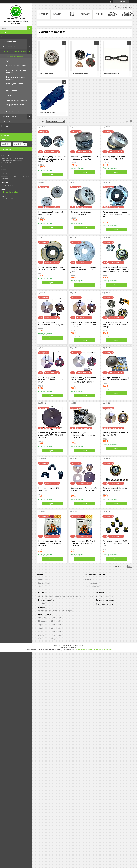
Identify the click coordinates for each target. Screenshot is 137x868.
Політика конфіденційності (103, 650)
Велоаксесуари (9, 46)
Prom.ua (80, 645)
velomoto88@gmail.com (10, 192)
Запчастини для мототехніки (14, 51)
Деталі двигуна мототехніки (16, 65)
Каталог (5, 37)
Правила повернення (128, 14)
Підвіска (8, 95)
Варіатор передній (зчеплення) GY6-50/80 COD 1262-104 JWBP (51, 323)
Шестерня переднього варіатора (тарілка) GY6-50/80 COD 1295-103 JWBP (52, 435)
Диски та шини (11, 91)
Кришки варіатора (47, 112)
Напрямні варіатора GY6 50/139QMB (49, 489)
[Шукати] (30, 28)
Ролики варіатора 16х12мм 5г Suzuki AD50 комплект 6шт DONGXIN (83, 543)
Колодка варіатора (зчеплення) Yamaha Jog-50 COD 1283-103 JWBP (84, 269)
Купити (52, 174)
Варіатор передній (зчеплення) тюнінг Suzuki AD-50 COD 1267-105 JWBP (83, 325)
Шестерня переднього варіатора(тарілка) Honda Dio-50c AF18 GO (83, 435)
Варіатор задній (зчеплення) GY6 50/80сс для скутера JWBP (84, 158)
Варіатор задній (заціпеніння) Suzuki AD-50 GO (51, 213)
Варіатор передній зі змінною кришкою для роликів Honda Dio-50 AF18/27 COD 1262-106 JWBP (116, 269)
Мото (40, 587)
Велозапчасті (43, 579)
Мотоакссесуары (10, 116)
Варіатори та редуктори (14, 56)
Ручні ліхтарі (8, 121)
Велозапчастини (10, 42)
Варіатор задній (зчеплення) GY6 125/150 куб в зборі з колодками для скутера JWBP (52, 159)
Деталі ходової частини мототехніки (14, 85)
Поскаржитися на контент (84, 650)
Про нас (5, 126)
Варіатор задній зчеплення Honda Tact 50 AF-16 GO (114, 158)
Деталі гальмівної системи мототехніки (15, 78)
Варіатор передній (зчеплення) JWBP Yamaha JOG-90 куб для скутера (116, 325)
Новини (99, 14)
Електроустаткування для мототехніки (15, 106)
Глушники (9, 61)
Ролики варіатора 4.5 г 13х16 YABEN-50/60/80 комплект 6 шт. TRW (116, 543)
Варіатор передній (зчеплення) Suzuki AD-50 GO (116, 434)
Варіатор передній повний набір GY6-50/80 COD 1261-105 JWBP (84, 489)
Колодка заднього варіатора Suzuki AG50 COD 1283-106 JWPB (52, 268)
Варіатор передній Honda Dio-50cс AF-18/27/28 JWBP (115, 489)
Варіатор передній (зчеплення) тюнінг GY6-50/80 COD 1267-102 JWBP (52, 380)
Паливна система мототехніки (17, 100)
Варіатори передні (80, 73)
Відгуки (4, 131)
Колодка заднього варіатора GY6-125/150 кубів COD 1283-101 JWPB (116, 214)
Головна (44, 14)
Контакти (85, 14)
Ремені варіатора (111, 73)
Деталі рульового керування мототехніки (16, 71)
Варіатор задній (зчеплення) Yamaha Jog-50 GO (82, 213)
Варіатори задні (46, 73)
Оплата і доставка (112, 14)
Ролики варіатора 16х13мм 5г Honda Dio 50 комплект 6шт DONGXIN (51, 543)
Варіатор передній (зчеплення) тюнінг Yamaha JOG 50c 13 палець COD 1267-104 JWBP (83, 380)
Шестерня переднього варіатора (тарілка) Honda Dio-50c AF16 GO (117, 379)
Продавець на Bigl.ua (68, 648)
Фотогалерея (91, 583)
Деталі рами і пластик (13, 112)
